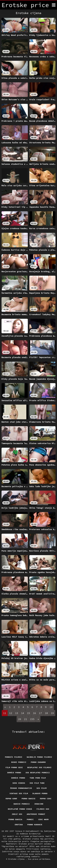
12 (11, 713)
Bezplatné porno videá (20, 809)
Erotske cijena (17, 859)
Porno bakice (28, 799)
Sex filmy (42, 788)
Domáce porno (14, 773)
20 (20, 719)
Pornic (30, 819)
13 (16, 713)
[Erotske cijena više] (54, 5)
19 (52, 713)
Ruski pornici (19, 762)
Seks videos (19, 783)
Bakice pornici (22, 804)
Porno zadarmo (38, 762)
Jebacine (39, 804)
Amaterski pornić (36, 814)
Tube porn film (38, 778)
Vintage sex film (19, 793)
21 (25, 719)
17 (40, 713)
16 (34, 713)
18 (46, 713)
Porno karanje (35, 825)
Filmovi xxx (43, 809)
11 (5, 713)
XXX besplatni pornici (38, 773)
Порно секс (46, 799)
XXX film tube (37, 783)
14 (23, 713)
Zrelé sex (17, 814)
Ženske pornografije (21, 788)
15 (28, 713)
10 (51, 707)
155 (32, 719)
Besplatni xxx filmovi (39, 767)
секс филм (43, 819)
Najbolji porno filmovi (39, 757)
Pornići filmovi (14, 757)
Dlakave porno (40, 793)
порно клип (11, 799)
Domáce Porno (18, 778)
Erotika (19, 825)
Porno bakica (15, 819)
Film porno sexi (14, 767)
